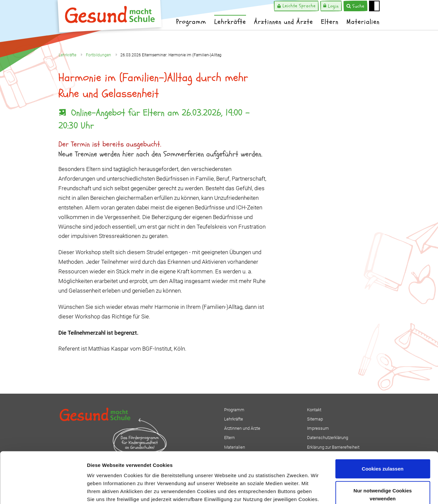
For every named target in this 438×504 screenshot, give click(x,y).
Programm (191, 22)
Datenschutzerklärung (226, 464)
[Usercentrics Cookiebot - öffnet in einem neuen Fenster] (43, 491)
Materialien (363, 22)
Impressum (272, 464)
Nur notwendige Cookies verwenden (383, 444)
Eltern (330, 22)
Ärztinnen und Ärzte (283, 22)
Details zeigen (353, 491)
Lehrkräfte (230, 22)
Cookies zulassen (383, 418)
